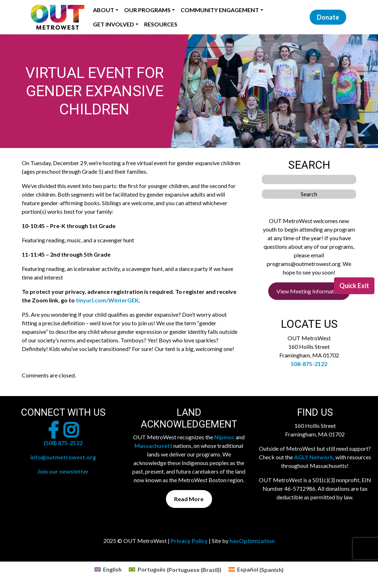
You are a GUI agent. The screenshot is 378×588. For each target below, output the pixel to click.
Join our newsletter (63, 471)
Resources (161, 24)
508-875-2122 (309, 364)
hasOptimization (252, 541)
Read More (189, 499)
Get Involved (114, 24)
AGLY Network (314, 457)
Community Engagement (220, 10)
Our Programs (147, 10)
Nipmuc (224, 437)
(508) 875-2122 (63, 443)
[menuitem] (108, 570)
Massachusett (153, 446)
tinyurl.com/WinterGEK (107, 300)
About (104, 10)
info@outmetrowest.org (63, 457)
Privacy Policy (189, 541)
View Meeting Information (309, 291)
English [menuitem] (112, 569)
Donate (328, 17)
